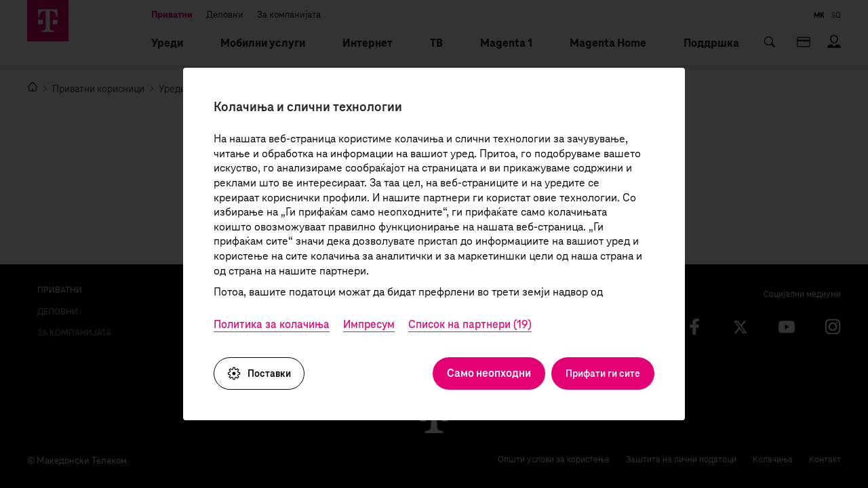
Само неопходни (489, 373)
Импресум (369, 324)
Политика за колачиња (272, 324)
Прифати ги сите (603, 373)
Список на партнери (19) (470, 324)
